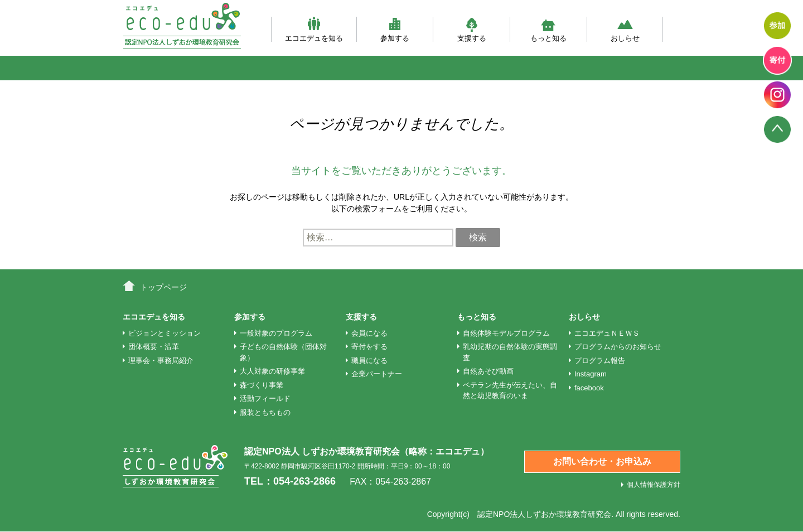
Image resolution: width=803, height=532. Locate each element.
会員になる (369, 333)
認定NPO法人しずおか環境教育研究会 (544, 514)
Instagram (591, 374)
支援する (472, 29)
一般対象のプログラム (276, 333)
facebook (589, 388)
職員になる (369, 361)
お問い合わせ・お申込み (602, 461)
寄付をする (369, 347)
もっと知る (548, 29)
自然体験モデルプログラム (506, 333)
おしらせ (625, 29)
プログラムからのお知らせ (618, 347)
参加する (395, 29)
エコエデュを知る (314, 29)
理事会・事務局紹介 (161, 361)
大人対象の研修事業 (272, 371)
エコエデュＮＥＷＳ (607, 333)
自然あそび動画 (488, 371)
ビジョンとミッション (165, 333)
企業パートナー (377, 374)
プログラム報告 (600, 361)
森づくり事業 (262, 385)
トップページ (163, 287)
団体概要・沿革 (154, 347)
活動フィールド (265, 398)
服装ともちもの (265, 412)
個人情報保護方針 (654, 485)
